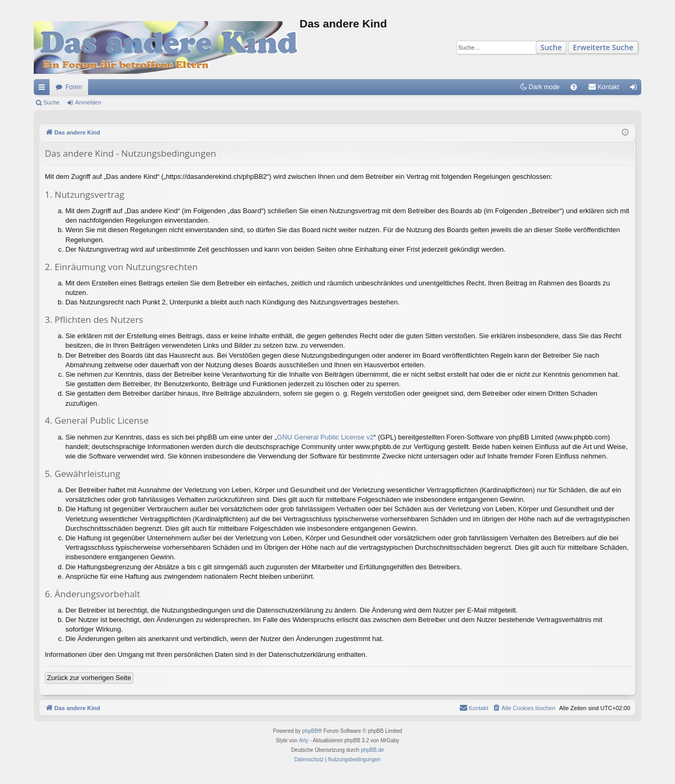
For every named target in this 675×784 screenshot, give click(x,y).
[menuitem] (574, 87)
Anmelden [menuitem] (636, 89)
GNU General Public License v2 (325, 437)
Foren (74, 87)
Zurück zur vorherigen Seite (89, 678)
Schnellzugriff (44, 89)
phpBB (310, 731)
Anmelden (88, 102)
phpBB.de (372, 750)
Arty (304, 740)
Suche (551, 47)
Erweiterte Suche (603, 47)
